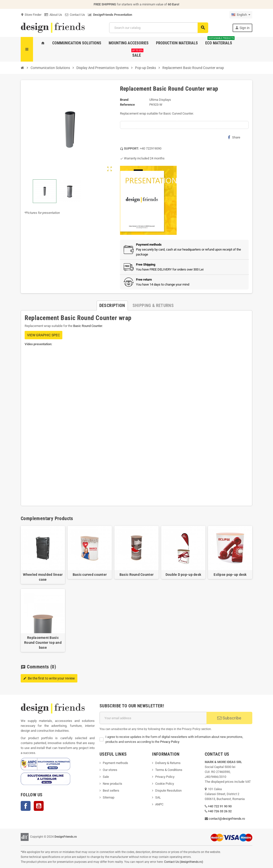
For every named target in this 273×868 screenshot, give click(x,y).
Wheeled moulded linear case (43, 577)
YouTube (39, 806)
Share (234, 137)
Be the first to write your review (49, 678)
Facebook (26, 806)
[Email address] (153, 718)
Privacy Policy (170, 742)
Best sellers (111, 791)
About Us (53, 15)
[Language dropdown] (241, 15)
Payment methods (115, 763)
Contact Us (75, 15)
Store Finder (31, 15)
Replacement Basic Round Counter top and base (43, 643)
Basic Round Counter (88, 326)
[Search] (159, 28)
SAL (158, 797)
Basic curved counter (90, 575)
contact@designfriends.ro (227, 819)
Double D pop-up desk (183, 575)
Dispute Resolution (168, 791)
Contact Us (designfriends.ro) (184, 862)
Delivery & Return (167, 763)
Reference (127, 105)
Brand (124, 100)
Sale (106, 777)
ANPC (159, 804)
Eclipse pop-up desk (230, 575)
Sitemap (109, 797)
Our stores (110, 770)
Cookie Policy (165, 784)
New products (112, 784)
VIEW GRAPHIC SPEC (43, 335)
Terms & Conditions (169, 770)
